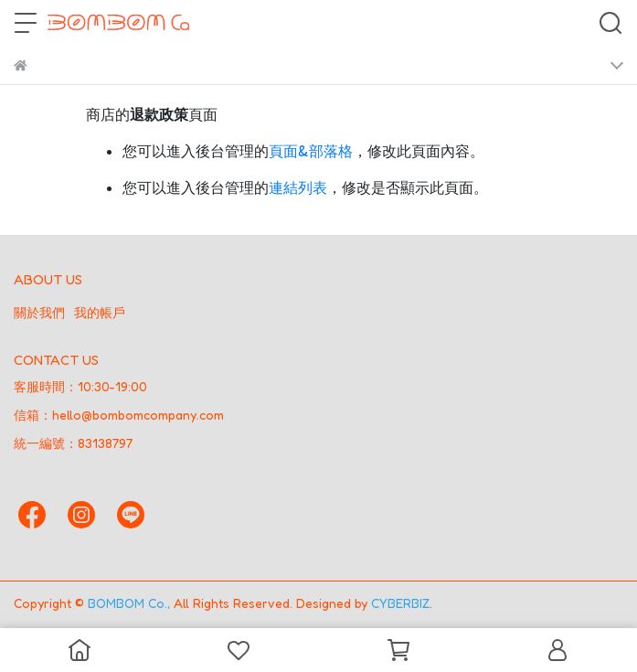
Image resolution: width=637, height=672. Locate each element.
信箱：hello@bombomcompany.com (119, 415)
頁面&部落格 (311, 151)
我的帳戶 (100, 312)
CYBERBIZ (400, 603)
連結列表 (298, 187)
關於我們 (39, 312)
